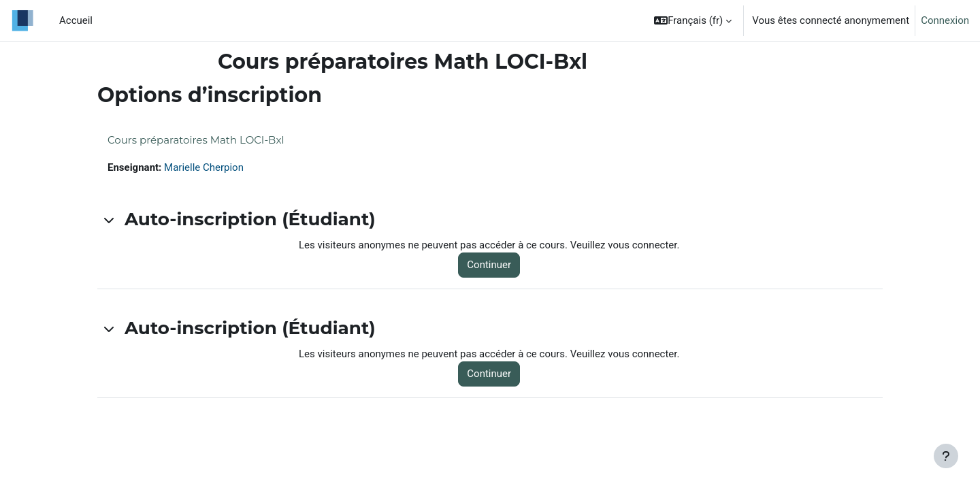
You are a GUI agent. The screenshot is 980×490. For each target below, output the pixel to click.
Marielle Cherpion (204, 167)
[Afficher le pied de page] (946, 456)
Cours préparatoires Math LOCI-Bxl (196, 140)
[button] (693, 20)
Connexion (945, 20)
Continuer (489, 265)
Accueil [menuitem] (76, 20)
